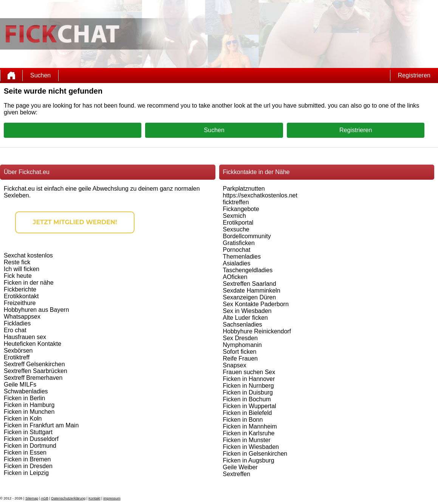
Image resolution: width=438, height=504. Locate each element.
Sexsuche (236, 229)
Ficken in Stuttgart (28, 432)
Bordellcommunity (247, 236)
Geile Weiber (240, 467)
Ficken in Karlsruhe (249, 433)
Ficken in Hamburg (29, 405)
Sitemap (32, 498)
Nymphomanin (242, 345)
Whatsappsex (22, 317)
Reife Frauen (241, 358)
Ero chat (15, 330)
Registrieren (414, 75)
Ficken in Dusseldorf (31, 439)
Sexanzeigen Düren (250, 297)
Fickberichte (20, 289)
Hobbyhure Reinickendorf (257, 331)
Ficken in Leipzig (26, 473)
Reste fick (17, 262)
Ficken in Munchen (29, 412)
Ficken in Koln (23, 418)
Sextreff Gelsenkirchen (34, 364)
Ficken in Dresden (28, 466)
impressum (112, 498)
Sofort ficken (240, 352)
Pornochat (237, 250)
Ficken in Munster (247, 440)
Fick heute (18, 276)
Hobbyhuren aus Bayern (36, 310)
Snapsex (235, 365)
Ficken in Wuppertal (250, 406)
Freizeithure (20, 303)
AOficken (235, 277)
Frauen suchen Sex (249, 372)
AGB (45, 498)
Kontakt (94, 498)
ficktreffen (236, 202)
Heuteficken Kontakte (33, 344)
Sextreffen (237, 474)
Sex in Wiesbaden (247, 311)
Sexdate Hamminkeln (252, 291)
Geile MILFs (20, 385)
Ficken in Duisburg (248, 392)
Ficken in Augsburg (249, 460)
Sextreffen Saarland (250, 284)
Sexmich (234, 216)
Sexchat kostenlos (28, 255)
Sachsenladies (243, 324)
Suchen (40, 75)
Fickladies (17, 323)
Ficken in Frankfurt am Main (41, 425)
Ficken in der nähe (29, 283)
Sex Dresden (241, 338)
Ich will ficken (22, 269)
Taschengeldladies (248, 270)
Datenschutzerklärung (69, 498)
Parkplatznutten (244, 189)
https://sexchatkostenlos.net (260, 195)
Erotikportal (238, 223)
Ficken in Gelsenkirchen (255, 454)
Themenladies (242, 257)
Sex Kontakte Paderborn (256, 304)
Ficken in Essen (25, 452)
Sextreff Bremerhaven (33, 378)
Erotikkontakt (21, 296)
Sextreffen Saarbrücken (36, 371)
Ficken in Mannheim (250, 426)
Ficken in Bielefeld (248, 413)
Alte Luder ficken (245, 318)
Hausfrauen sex (25, 337)
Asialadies (237, 263)
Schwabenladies (26, 391)
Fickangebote (241, 209)
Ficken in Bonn (243, 420)
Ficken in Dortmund (30, 446)
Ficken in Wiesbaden (251, 447)
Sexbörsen (18, 351)
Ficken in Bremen (27, 459)
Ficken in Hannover (249, 379)
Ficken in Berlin (24, 398)
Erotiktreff (17, 357)
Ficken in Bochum (247, 399)
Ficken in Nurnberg (248, 386)
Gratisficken (239, 243)
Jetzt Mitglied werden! (75, 222)
